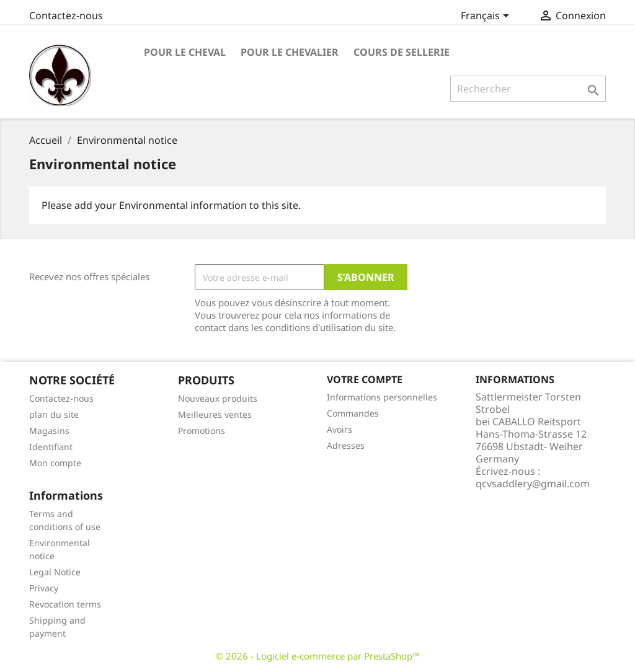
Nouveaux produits (218, 398)
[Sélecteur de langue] (487, 17)
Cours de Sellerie (402, 52)
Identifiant (51, 447)
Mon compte (55, 463)
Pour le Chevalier (290, 52)
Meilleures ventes (215, 414)
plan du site (54, 414)
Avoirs (340, 429)
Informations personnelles (382, 397)
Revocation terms (65, 604)
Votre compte (365, 379)
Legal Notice (55, 572)
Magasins (49, 431)
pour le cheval (185, 52)
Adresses (346, 445)
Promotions (202, 431)
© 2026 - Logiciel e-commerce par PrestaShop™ (318, 656)
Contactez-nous (66, 15)
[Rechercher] (528, 89)
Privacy (44, 588)
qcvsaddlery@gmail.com (533, 484)
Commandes (353, 413)
